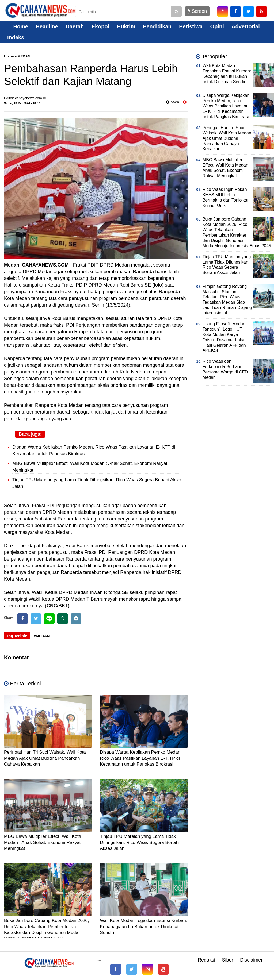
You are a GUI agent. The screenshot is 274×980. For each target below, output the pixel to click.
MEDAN (24, 56)
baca (173, 102)
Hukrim (126, 26)
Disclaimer (251, 960)
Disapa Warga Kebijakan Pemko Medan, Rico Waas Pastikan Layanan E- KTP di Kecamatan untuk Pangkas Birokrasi (141, 758)
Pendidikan (157, 26)
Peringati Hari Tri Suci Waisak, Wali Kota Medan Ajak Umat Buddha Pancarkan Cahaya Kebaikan (45, 758)
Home (18, 26)
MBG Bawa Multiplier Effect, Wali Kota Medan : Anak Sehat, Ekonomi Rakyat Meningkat (43, 842)
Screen (197, 11)
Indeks (16, 37)
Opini (217, 26)
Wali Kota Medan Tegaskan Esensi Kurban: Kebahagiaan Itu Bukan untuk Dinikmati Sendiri (143, 926)
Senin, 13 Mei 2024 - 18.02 (22, 103)
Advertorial (246, 26)
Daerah (75, 26)
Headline (47, 26)
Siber (228, 960)
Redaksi (206, 960)
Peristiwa (191, 26)
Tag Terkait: (17, 636)
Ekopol (100, 26)
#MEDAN (42, 636)
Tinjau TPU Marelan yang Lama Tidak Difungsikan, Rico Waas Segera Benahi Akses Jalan (140, 842)
